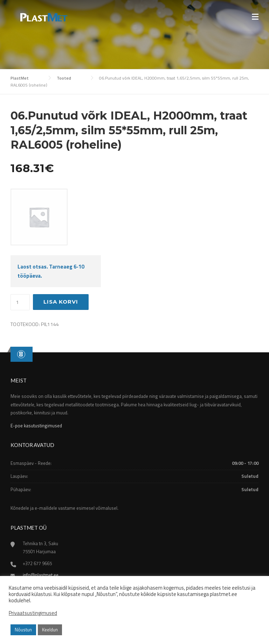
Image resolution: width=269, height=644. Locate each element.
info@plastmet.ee (41, 575)
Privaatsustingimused (33, 613)
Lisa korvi (61, 302)
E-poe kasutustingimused (36, 426)
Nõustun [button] (23, 630)
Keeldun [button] (50, 630)
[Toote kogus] (20, 302)
